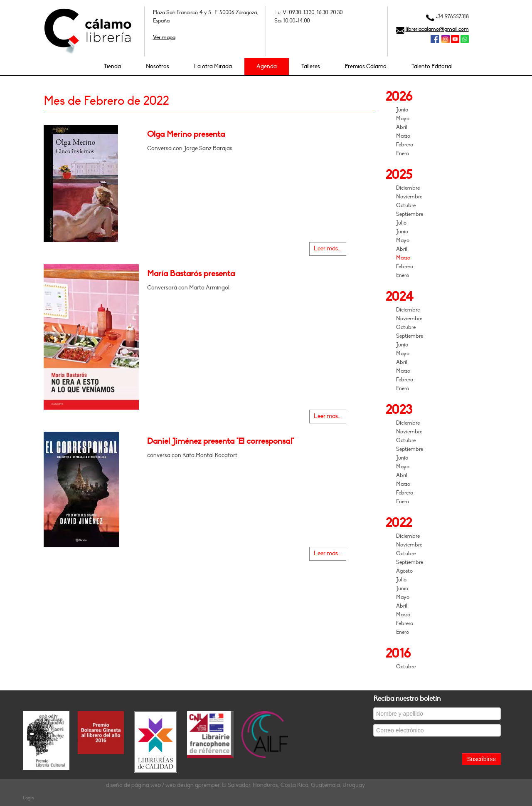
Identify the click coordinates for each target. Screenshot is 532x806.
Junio (402, 110)
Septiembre (410, 214)
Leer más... (328, 248)
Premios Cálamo (366, 66)
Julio (401, 223)
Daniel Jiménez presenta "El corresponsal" (220, 441)
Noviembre (409, 197)
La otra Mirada (213, 66)
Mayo (403, 119)
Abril (402, 127)
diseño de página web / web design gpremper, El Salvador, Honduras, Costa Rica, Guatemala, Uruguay (235, 785)
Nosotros (158, 66)
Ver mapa (164, 37)
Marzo (403, 136)
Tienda (112, 66)
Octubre (406, 205)
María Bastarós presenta (191, 274)
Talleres (311, 66)
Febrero (405, 145)
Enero (403, 153)
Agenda (267, 66)
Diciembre (408, 188)
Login (28, 798)
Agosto (404, 571)
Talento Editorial (432, 66)
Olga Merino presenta (186, 134)
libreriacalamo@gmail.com (437, 29)
